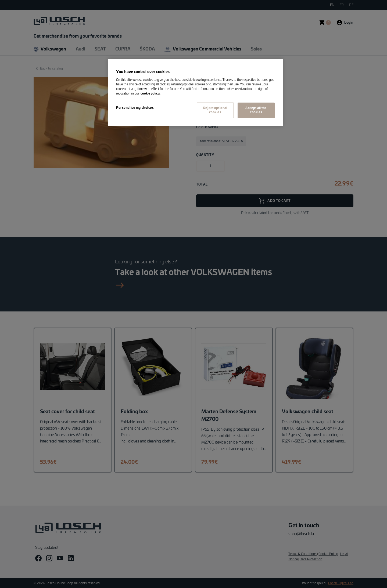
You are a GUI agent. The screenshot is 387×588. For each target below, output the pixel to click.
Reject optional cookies (215, 110)
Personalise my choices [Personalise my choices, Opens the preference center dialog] (135, 108)
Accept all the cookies (256, 110)
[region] (195, 92)
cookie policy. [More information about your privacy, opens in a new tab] (150, 94)
